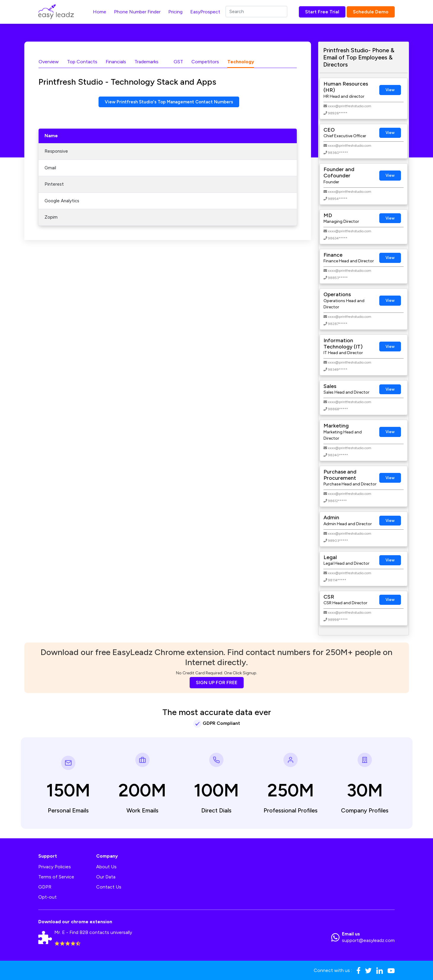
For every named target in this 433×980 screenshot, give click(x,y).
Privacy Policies (55, 867)
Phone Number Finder (137, 12)
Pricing (175, 12)
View (390, 90)
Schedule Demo (371, 12)
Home (100, 12)
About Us (106, 867)
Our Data (106, 877)
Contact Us (109, 887)
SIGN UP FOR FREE (217, 682)
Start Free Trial (322, 12)
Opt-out (47, 897)
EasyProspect (205, 12)
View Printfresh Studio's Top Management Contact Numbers (169, 102)
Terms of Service (56, 877)
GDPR (45, 887)
